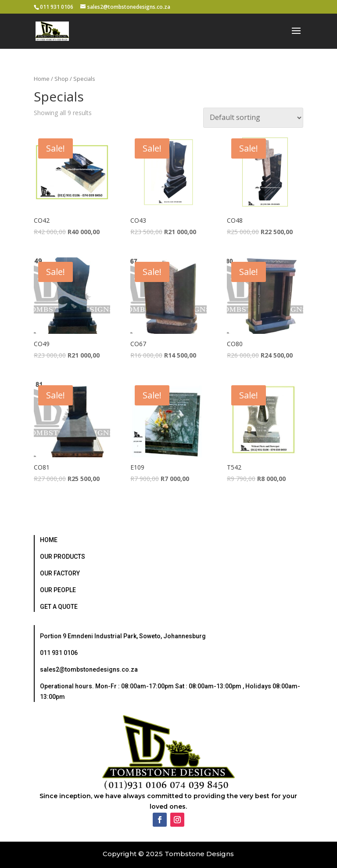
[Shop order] (253, 118)
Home (42, 79)
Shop (61, 79)
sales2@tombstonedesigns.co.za (89, 669)
